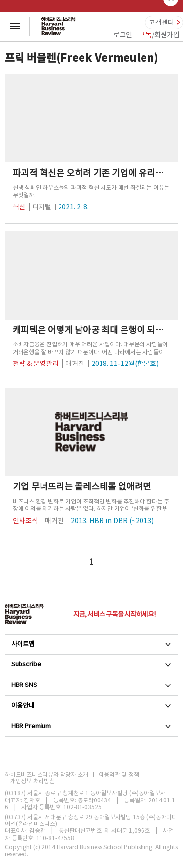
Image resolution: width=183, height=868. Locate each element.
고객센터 (162, 23)
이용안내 (91, 705)
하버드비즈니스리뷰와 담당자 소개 (47, 775)
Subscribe (91, 664)
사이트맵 (91, 644)
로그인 (123, 35)
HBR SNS (91, 685)
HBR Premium (91, 726)
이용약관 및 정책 (119, 775)
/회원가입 (159, 35)
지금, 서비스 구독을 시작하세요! (114, 614)
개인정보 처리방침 (32, 781)
